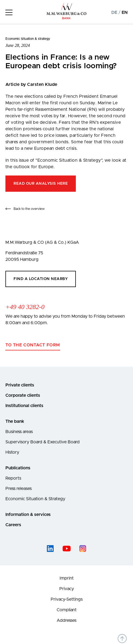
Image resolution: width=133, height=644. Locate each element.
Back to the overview (29, 209)
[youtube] (67, 549)
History (12, 452)
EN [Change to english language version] (125, 12)
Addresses (66, 620)
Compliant (67, 610)
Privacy (67, 589)
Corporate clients (23, 395)
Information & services (28, 515)
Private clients (20, 385)
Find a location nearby (41, 279)
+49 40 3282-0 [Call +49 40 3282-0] (25, 307)
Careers (13, 525)
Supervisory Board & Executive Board (43, 442)
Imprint (67, 578)
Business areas (19, 432)
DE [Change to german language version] (114, 12)
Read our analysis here (41, 184)
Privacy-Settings (67, 599)
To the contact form (33, 345)
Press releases (19, 489)
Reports (13, 478)
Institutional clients (24, 406)
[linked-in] (50, 549)
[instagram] (83, 549)
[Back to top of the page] (122, 639)
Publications (18, 468)
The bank (15, 421)
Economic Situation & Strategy (35, 499)
